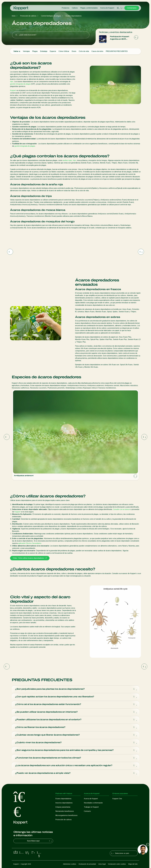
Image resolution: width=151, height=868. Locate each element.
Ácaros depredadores (74, 16)
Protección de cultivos (28, 16)
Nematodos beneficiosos (65, 811)
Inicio (14, 16)
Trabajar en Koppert (91, 807)
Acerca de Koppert (107, 8)
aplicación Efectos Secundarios (30, 543)
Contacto (87, 811)
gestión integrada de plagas (20, 84)
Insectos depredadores (64, 803)
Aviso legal (102, 864)
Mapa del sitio (133, 864)
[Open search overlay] (118, 8)
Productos (65, 8)
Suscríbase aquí (40, 841)
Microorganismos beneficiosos (66, 815)
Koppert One (117, 799)
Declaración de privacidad (87, 864)
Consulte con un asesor (121, 509)
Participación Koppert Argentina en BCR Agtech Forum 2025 (119, 38)
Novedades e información (93, 803)
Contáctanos (132, 8)
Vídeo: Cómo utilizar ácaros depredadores (30, 558)
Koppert (13, 90)
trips (12, 82)
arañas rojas (67, 160)
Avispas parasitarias (63, 807)
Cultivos (75, 8)
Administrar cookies (70, 864)
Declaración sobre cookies (117, 864)
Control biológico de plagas (51, 16)
